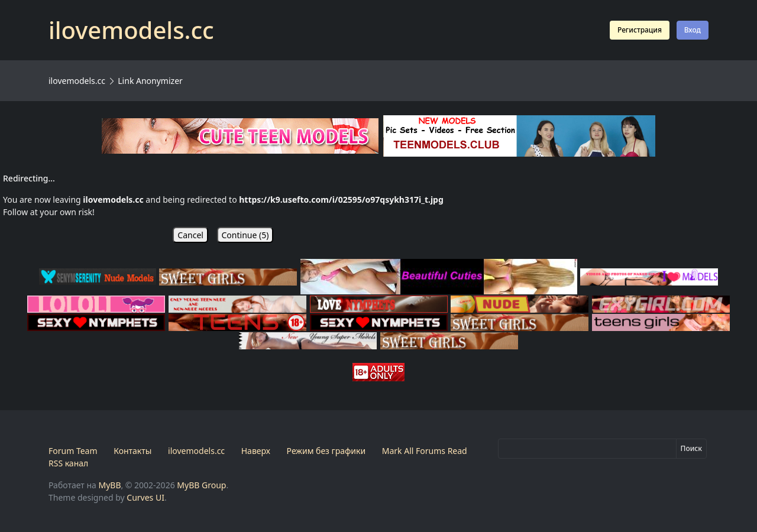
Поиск (691, 448)
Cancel (190, 235)
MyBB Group (201, 485)
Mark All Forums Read (425, 451)
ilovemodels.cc (77, 81)
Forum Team (73, 451)
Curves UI (145, 497)
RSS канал (68, 463)
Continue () (245, 235)
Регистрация (640, 30)
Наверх (256, 451)
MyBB (109, 485)
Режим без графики (326, 451)
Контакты (132, 451)
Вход (693, 30)
